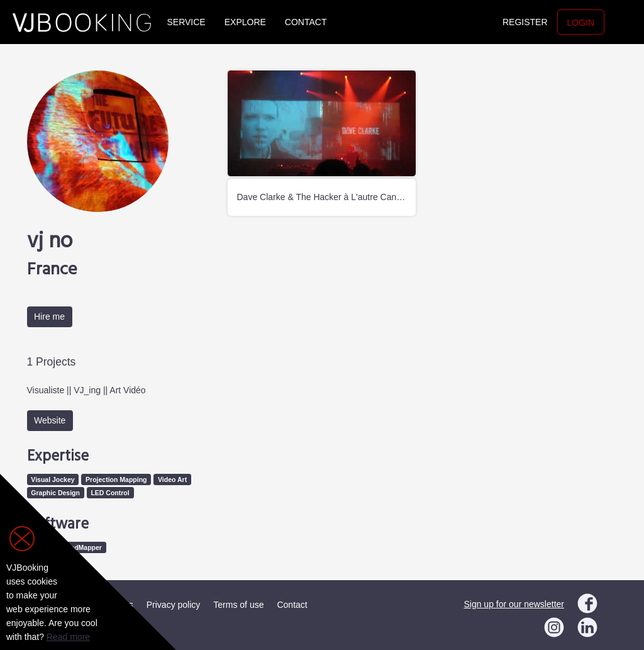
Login (581, 23)
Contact (306, 22)
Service (186, 22)
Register (525, 22)
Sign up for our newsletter (514, 604)
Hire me (49, 317)
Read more (68, 637)
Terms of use (238, 605)
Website (50, 420)
